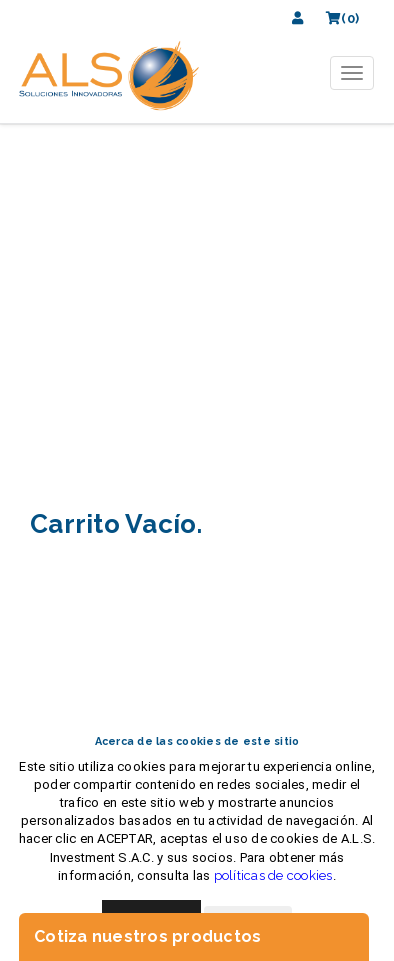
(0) (342, 18)
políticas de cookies (273, 875)
